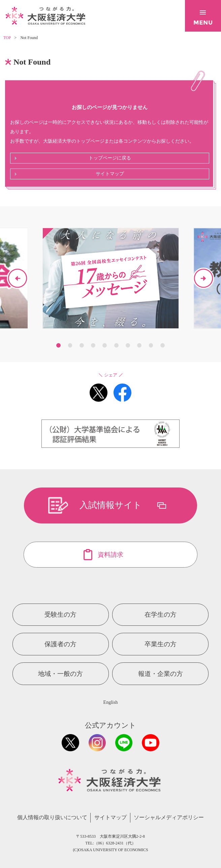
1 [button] (58, 345)
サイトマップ (110, 174)
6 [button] (116, 345)
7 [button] (128, 345)
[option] (111, 278)
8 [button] (139, 345)
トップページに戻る (110, 158)
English (111, 702)
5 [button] (105, 345)
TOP (7, 38)
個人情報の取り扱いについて (52, 817)
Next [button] (203, 278)
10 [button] (163, 345)
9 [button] (151, 345)
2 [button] (70, 345)
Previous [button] (18, 278)
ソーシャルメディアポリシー (169, 817)
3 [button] (82, 345)
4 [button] (93, 345)
